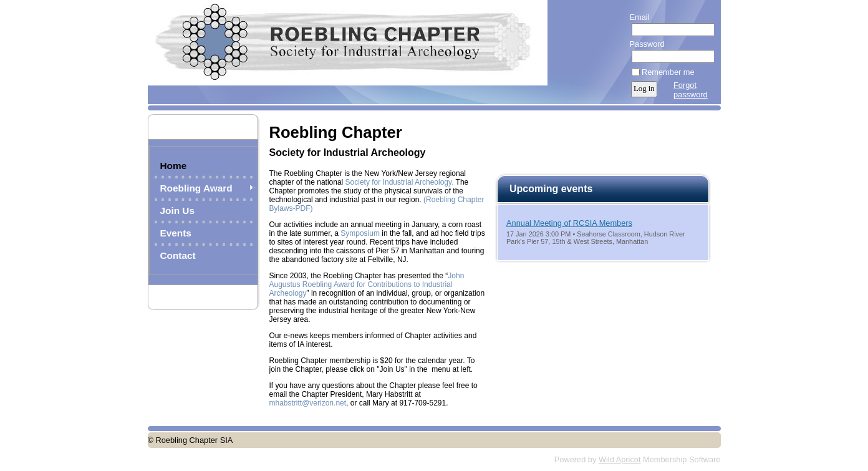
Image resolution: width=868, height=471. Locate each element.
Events (176, 233)
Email (637, 17)
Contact (178, 255)
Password (644, 44)
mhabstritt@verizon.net (308, 403)
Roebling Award (196, 188)
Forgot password (691, 90)
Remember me (668, 72)
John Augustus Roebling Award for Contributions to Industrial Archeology (367, 284)
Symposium (360, 233)
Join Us (177, 211)
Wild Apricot (620, 459)
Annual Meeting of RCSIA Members (569, 223)
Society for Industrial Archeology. (400, 182)
